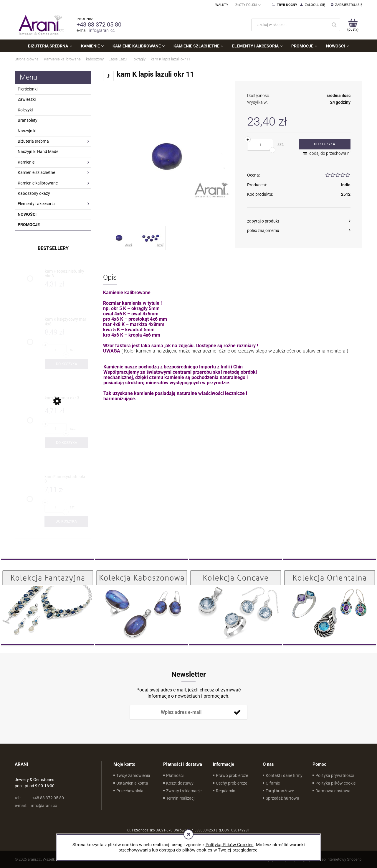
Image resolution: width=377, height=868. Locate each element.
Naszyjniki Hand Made (38, 151)
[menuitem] (50, 46)
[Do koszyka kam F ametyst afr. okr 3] (66, 521)
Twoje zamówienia (133, 775)
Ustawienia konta (132, 783)
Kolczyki (25, 110)
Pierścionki (28, 89)
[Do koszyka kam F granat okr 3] (66, 443)
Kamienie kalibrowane (38, 183)
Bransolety (28, 120)
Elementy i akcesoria (36, 204)
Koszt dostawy (180, 783)
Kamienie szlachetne (36, 172)
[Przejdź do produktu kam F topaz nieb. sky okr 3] (66, 274)
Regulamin (226, 791)
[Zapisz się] (237, 712)
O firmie (273, 783)
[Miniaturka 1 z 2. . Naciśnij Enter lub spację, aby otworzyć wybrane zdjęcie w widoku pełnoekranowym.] (119, 238)
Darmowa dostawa (333, 791)
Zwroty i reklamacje (184, 791)
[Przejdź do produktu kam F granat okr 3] (66, 400)
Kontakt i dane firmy (284, 775)
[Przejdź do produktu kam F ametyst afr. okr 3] (66, 479)
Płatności (175, 775)
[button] (299, 221)
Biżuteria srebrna (33, 141)
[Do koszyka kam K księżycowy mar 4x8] (66, 364)
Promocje (29, 225)
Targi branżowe (280, 791)
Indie (346, 185)
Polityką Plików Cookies (230, 845)
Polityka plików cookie (335, 783)
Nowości (27, 214)
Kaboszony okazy (34, 193)
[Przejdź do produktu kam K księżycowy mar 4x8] (66, 322)
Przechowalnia (130, 791)
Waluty (222, 5)
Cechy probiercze (232, 783)
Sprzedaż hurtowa (282, 798)
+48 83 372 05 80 (99, 24)
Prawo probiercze (232, 775)
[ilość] (260, 145)
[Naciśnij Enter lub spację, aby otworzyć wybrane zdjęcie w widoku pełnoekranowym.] (167, 156)
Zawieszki (27, 99)
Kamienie (26, 162)
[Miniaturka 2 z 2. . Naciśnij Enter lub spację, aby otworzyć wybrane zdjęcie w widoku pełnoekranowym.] (151, 238)
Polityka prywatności (335, 775)
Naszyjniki (27, 131)
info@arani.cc (102, 30)
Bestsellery (53, 248)
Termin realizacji (181, 798)
